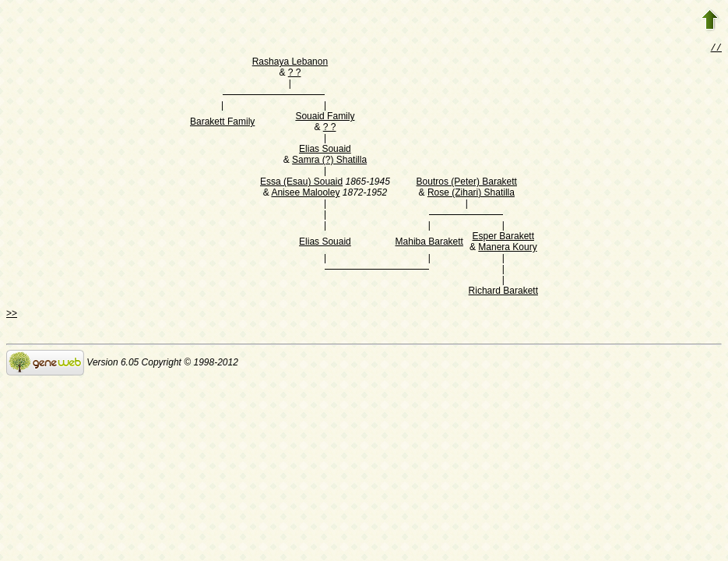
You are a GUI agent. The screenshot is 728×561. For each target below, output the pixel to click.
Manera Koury (507, 249)
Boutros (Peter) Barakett (467, 183)
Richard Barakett (503, 292)
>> (12, 315)
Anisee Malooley (305, 194)
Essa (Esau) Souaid (301, 183)
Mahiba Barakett (429, 243)
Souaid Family (325, 118)
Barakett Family (222, 123)
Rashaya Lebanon (290, 63)
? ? (295, 74)
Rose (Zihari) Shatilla (471, 194)
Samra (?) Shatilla (329, 161)
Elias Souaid (325, 150)
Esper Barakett (503, 238)
